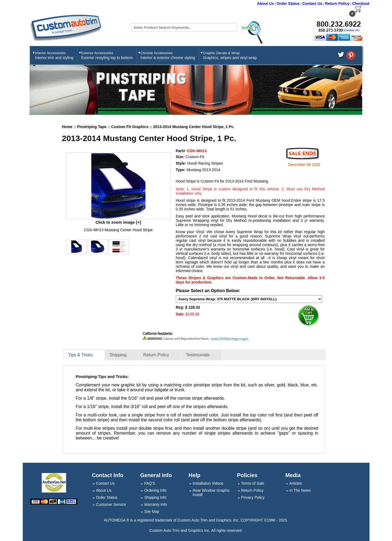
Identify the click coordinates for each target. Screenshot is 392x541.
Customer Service (111, 504)
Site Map (152, 511)
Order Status (288, 4)
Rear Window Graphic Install (211, 493)
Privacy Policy (253, 497)
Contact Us (312, 4)
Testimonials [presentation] (198, 355)
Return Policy (337, 4)
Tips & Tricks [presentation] (80, 355)
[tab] (84, 355)
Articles (296, 483)
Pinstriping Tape (93, 127)
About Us (266, 4)
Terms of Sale (253, 483)
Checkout (361, 4)
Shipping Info (155, 497)
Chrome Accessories (168, 55)
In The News (300, 490)
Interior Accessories (54, 55)
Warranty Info (155, 504)
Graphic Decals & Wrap (230, 55)
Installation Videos (208, 483)
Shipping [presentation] (118, 355)
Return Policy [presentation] (156, 355)
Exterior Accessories (107, 55)
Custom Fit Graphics (130, 127)
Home (67, 127)
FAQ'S (150, 483)
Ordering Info (155, 490)
